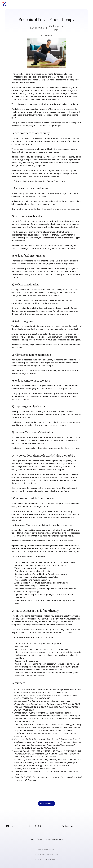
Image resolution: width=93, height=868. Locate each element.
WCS (61, 541)
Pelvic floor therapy (20, 109)
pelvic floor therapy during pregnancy (58, 157)
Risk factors (17, 88)
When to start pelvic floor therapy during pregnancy (49, 525)
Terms (32, 839)
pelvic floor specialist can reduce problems (47, 514)
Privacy (39, 839)
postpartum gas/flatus (48, 577)
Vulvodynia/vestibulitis (21, 437)
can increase (35, 170)
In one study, (17, 300)
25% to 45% (34, 246)
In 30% (38, 93)
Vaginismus (16, 326)
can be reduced (18, 196)
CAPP (53, 541)
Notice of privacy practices (54, 839)
